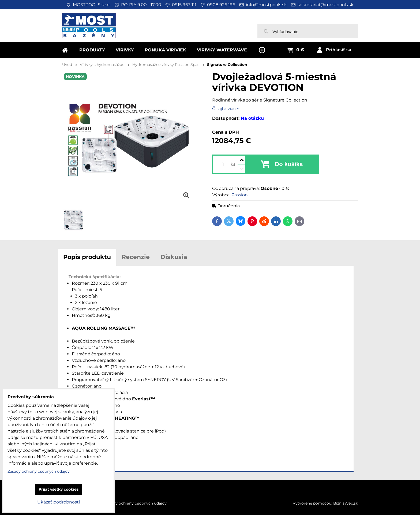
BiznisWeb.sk (346, 503)
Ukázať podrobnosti (59, 502)
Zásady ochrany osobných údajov (136, 503)
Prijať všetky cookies (59, 489)
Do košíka (289, 164)
